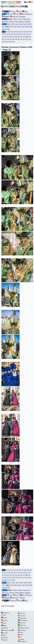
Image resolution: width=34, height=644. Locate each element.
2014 (15, 27)
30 (21, 37)
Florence (12, 12)
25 (8, 37)
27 (13, 37)
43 (27, 39)
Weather (22, 17)
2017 (3, 27)
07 (23, 32)
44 (29, 39)
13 (7, 34)
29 (19, 37)
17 (17, 34)
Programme (26, 19)
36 (8, 39)
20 (24, 34)
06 (20, 32)
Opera (4, 635)
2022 (26, 24)
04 (14, 32)
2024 (17, 24)
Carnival (4, 633)
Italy (3, 615)
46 (5, 42)
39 (16, 39)
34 (3, 39)
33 (29, 37)
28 (16, 37)
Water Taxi (22, 625)
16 (14, 34)
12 (5, 34)
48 (11, 42)
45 (3, 42)
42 (24, 39)
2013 (19, 27)
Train (20, 635)
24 (5, 37)
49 (13, 42)
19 (22, 34)
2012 (23, 27)
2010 (31, 27)
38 (13, 39)
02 (9, 32)
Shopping (28, 22)
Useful (29, 14)
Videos (15, 19)
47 (8, 42)
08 (25, 32)
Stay (22, 14)
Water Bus (22, 623)
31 (24, 37)
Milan (25, 12)
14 (10, 34)
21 (27, 34)
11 (2, 34)
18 (19, 34)
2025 (13, 24)
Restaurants (22, 618)
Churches (21, 616)
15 (12, 34)
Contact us (5, 613)
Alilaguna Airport (23, 628)
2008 (8, 29)
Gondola (4, 640)
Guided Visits (8, 630)
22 (29, 34)
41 (21, 39)
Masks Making (19, 22)
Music (16, 14)
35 (5, 39)
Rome (19, 12)
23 (3, 37)
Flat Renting (22, 620)
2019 (30, 24)
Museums (21, 613)
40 (19, 39)
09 (28, 32)
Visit (10, 14)
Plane (20, 633)
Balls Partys (5, 22)
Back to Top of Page (8, 606)
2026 (9, 24)
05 (17, 32)
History (12, 22)
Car (20, 637)
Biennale (14, 17)
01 (7, 32)
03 (12, 32)
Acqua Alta (22, 641)
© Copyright (5, 628)
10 (31, 32)
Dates (20, 19)
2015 (11, 27)
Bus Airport (22, 630)
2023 (21, 24)
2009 (4, 29)
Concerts (4, 638)
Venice (4, 618)
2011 (27, 27)
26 (11, 37)
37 (11, 39)
